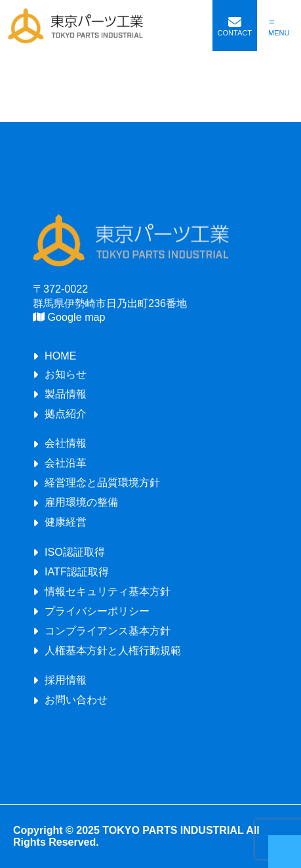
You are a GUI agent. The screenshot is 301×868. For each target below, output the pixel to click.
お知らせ (66, 374)
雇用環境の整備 (81, 502)
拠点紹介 (66, 413)
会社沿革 (66, 463)
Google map (69, 317)
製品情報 (66, 394)
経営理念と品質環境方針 (102, 482)
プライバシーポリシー (97, 611)
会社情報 (66, 443)
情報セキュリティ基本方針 (108, 591)
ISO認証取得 (75, 552)
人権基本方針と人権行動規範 (113, 650)
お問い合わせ (76, 699)
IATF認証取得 (77, 571)
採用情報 (66, 680)
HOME (61, 356)
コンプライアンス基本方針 (108, 630)
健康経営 (66, 522)
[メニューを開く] (279, 26)
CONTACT (235, 33)
